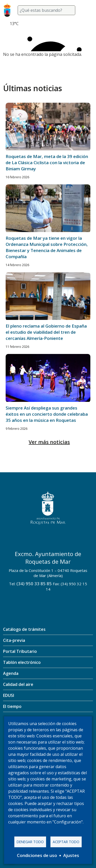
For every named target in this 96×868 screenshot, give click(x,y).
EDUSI (9, 695)
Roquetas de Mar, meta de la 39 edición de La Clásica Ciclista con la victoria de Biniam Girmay (47, 163)
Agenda (11, 673)
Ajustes (71, 855)
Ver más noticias (49, 442)
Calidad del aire (18, 684)
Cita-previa (14, 640)
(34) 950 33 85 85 (34, 584)
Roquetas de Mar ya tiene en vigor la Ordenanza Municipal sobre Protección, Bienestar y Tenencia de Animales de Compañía (47, 247)
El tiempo (12, 706)
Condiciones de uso (37, 855)
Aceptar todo (66, 842)
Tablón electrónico (22, 662)
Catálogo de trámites (24, 629)
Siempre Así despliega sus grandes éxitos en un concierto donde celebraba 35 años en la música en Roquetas (47, 414)
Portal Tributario (20, 651)
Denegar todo (30, 842)
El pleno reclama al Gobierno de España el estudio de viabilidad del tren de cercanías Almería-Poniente (46, 332)
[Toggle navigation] (87, 10)
